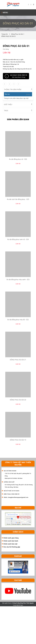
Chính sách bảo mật (10, 544)
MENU (5, 13)
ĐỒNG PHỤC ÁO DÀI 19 (18, 440)
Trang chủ (5, 34)
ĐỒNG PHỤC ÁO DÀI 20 (18, 400)
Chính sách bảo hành (11, 541)
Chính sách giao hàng (11, 538)
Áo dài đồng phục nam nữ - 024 (18, 239)
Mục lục (7, 94)
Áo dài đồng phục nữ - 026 (18, 159)
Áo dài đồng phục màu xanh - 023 (18, 279)
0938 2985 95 (15, 494)
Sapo (22, 605)
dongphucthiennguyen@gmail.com (18, 497)
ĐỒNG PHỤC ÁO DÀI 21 (18, 360)
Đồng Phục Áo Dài (17, 34)
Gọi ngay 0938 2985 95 (16, 76)
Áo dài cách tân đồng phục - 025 (18, 199)
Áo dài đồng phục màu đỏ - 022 (18, 319)
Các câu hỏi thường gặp (12, 547)
